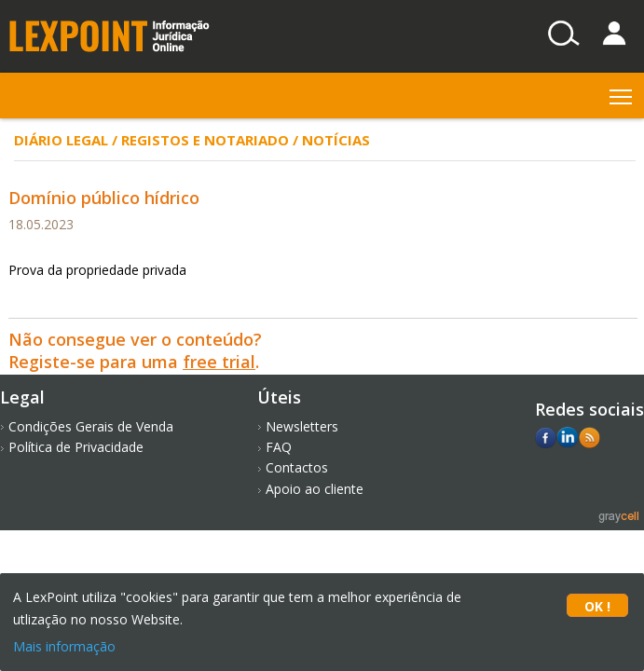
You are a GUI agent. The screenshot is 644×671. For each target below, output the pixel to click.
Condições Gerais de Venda (91, 426)
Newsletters (302, 426)
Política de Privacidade (76, 447)
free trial (219, 362)
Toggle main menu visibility (622, 93)
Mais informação (64, 646)
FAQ (279, 447)
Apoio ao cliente (315, 489)
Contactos (297, 467)
